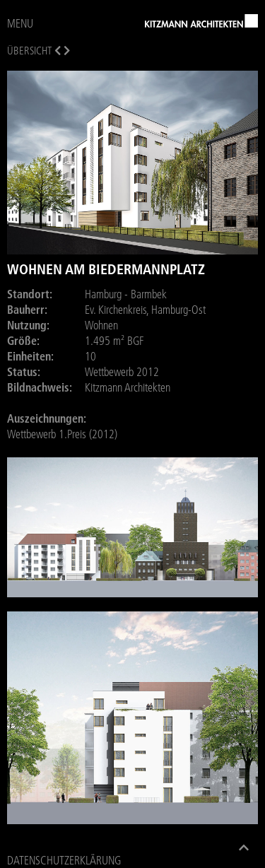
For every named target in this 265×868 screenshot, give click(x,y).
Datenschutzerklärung (64, 860)
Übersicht (29, 51)
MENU (20, 23)
